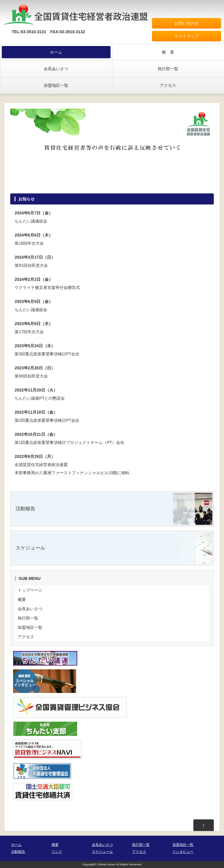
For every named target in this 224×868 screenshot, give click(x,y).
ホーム (56, 52)
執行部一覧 (168, 69)
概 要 (168, 52)
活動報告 (25, 509)
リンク (57, 852)
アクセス (168, 85)
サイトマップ (187, 36)
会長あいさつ (56, 69)
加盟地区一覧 (56, 85)
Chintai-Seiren (106, 864)
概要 (22, 599)
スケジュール (30, 548)
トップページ (30, 590)
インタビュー (183, 852)
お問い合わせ (187, 23)
